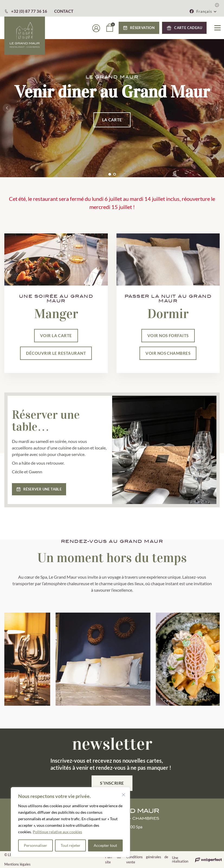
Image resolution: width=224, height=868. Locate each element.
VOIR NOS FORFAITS (168, 335)
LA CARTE (112, 120)
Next (217, 108)
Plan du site (113, 860)
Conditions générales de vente (147, 860)
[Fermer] (124, 795)
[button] (207, 11)
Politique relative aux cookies (57, 832)
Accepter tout (105, 845)
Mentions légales (17, 864)
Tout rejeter (71, 845)
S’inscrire (112, 783)
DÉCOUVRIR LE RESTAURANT (56, 353)
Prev (7, 108)
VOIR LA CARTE (56, 335)
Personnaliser (35, 845)
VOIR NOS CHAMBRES (168, 353)
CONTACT (64, 11)
